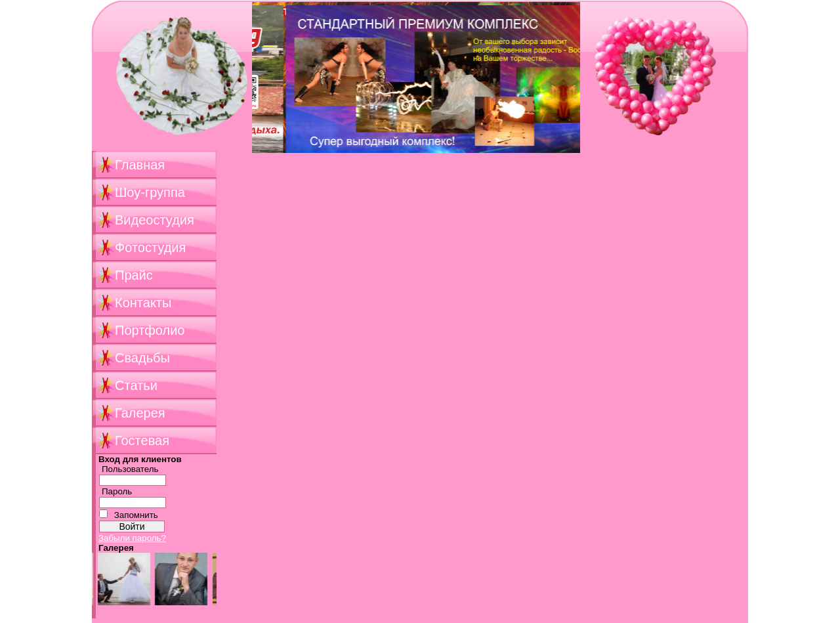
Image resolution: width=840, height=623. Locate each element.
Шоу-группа (150, 192)
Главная (140, 165)
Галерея (140, 413)
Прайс (134, 275)
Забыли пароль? (132, 538)
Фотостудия (150, 247)
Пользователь (130, 469)
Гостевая (142, 440)
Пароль (117, 491)
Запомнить (136, 515)
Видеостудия (155, 220)
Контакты (143, 303)
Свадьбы (142, 358)
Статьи (136, 385)
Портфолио (150, 330)
